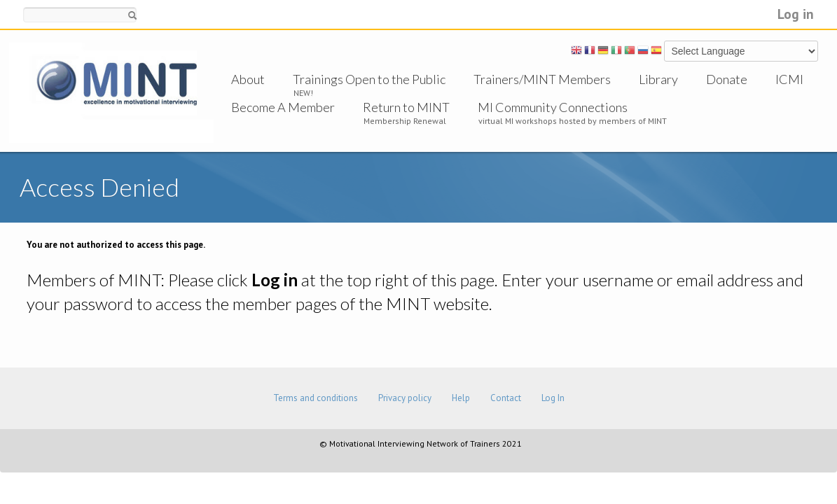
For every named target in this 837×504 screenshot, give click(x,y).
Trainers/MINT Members (542, 79)
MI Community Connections (553, 107)
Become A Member (283, 107)
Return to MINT (406, 107)
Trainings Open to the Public (369, 79)
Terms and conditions (316, 398)
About (248, 79)
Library (658, 79)
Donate (727, 79)
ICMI (789, 79)
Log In (553, 398)
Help (461, 398)
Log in (796, 14)
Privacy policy (405, 398)
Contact (506, 398)
